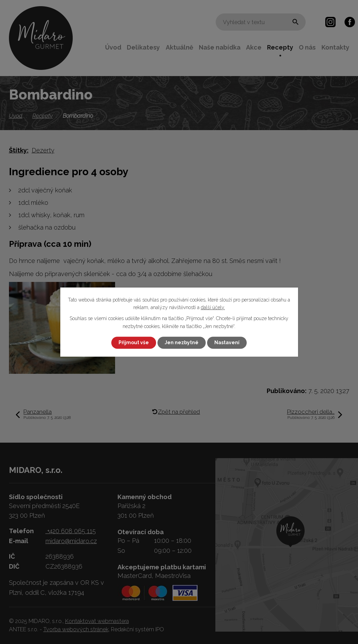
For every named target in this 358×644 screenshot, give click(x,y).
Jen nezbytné (182, 342)
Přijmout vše (134, 342)
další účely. (213, 307)
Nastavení (227, 342)
